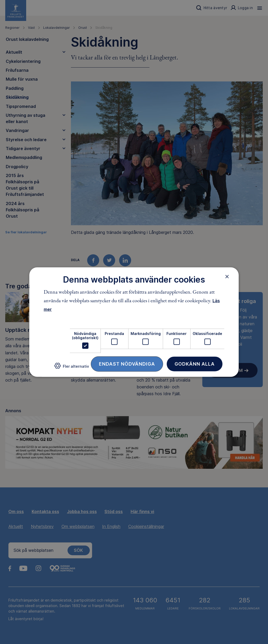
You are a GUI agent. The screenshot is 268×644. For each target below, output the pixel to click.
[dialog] (134, 322)
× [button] (227, 276)
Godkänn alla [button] (195, 364)
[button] (72, 368)
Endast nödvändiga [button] (127, 364)
